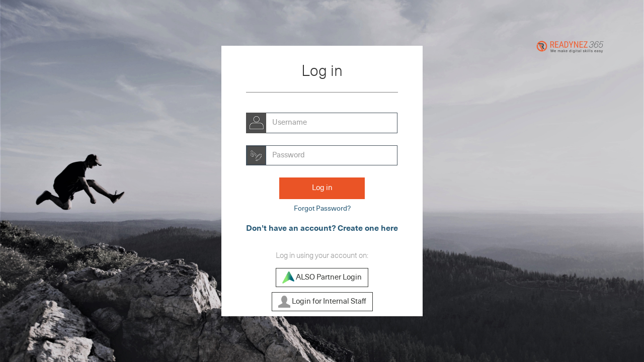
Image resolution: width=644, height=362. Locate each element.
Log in (322, 188)
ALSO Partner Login (322, 278)
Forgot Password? (322, 209)
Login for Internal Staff (322, 302)
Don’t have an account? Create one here (322, 228)
